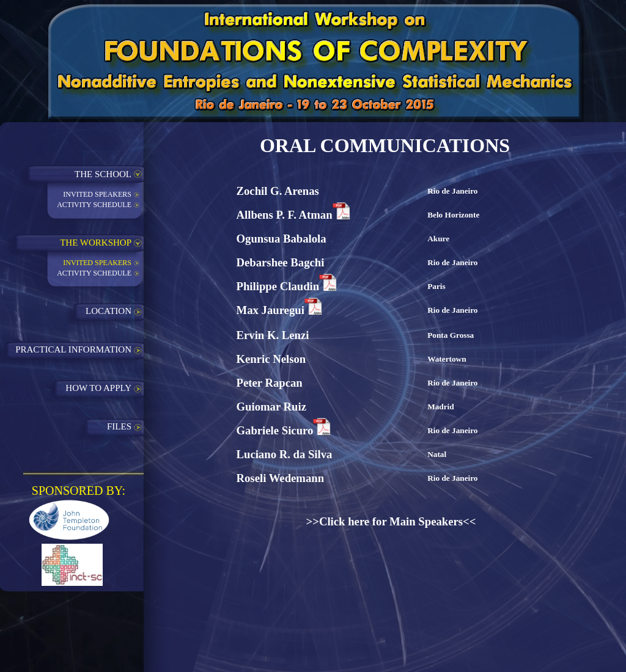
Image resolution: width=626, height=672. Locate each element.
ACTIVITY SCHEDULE (94, 205)
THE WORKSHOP (96, 243)
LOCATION (109, 311)
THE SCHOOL (103, 174)
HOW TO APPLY (98, 388)
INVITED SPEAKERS (97, 194)
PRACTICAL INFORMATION (73, 349)
